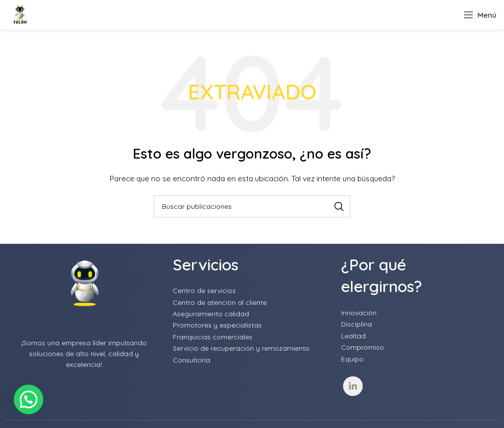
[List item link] (252, 291)
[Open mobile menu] (480, 15)
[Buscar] (252, 206)
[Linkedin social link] (353, 386)
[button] (29, 399)
